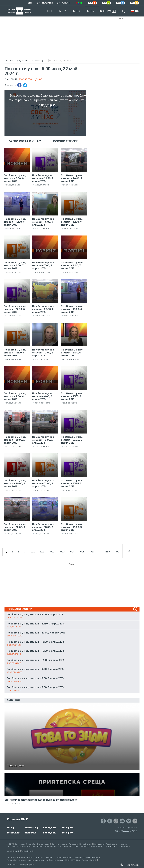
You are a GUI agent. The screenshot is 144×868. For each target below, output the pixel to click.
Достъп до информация (32, 847)
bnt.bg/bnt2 (50, 833)
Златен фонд (43, 844)
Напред (123, 844)
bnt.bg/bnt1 (49, 828)
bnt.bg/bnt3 (68, 828)
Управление (86, 844)
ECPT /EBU (75, 860)
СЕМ (67, 860)
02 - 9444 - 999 (126, 831)
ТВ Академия (12, 847)
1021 (42, 552)
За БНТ (10, 844)
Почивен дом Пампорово (117, 847)
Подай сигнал (112, 844)
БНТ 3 (76, 11)
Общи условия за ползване (19, 858)
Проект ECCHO (89, 860)
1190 (117, 552)
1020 (32, 552)
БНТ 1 (49, 11)
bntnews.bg (13, 833)
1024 (72, 552)
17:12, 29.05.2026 (14, 804)
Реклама (120, 18)
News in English (13, 851)
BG (137, 11)
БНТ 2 (62, 11)
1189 (108, 552)
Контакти (99, 844)
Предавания (22, 60)
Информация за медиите (57, 847)
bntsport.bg (31, 828)
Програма (74, 844)
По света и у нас (39, 60)
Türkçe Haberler (28, 851)
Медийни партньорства (91, 847)
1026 (92, 552)
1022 (52, 552)
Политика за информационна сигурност (26, 860)
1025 (82, 552)
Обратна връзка (55, 860)
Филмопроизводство (25, 844)
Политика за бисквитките (86, 858)
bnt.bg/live (31, 833)
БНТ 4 (91, 11)
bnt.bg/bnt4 (68, 833)
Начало (9, 60)
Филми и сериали (59, 844)
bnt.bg (10, 828)
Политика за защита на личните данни (52, 858)
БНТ (30, 3)
